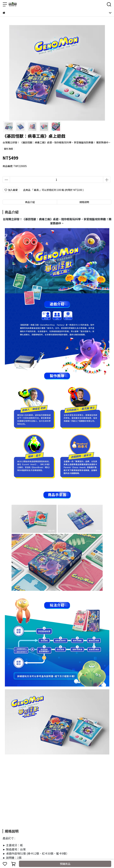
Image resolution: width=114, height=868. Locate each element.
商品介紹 (30, 202)
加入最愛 (11, 190)
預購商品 (65, 864)
